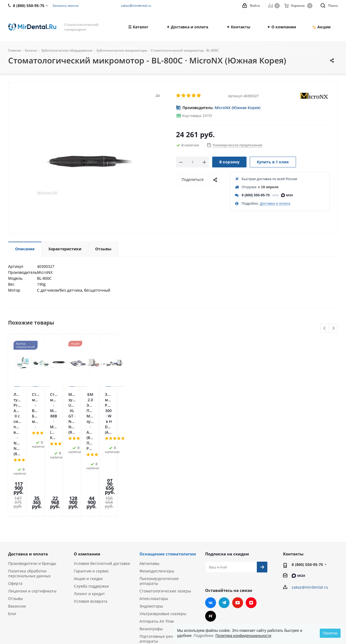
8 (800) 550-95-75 (256, 195)
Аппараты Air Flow (157, 546)
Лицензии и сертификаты (32, 516)
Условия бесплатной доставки (102, 489)
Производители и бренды (32, 489)
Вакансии (17, 531)
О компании (87, 479)
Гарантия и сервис (91, 496)
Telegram (224, 528)
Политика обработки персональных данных (29, 499)
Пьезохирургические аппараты (159, 506)
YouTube (238, 528)
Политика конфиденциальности (243, 636)
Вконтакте (211, 528)
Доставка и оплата (275, 203)
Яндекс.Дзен (251, 528)
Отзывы (16, 524)
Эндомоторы (151, 531)
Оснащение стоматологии (168, 479)
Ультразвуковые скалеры (163, 539)
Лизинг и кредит (89, 519)
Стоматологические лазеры (165, 516)
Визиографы (151, 554)
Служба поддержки (91, 511)
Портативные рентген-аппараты (161, 564)
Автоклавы (149, 489)
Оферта (15, 509)
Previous (325, 328)
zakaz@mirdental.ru (136, 6)
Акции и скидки (88, 504)
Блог (12, 539)
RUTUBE (211, 541)
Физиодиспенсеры (157, 496)
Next (333, 328)
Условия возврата (91, 526)
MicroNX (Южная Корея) (237, 108)
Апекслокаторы (154, 524)
